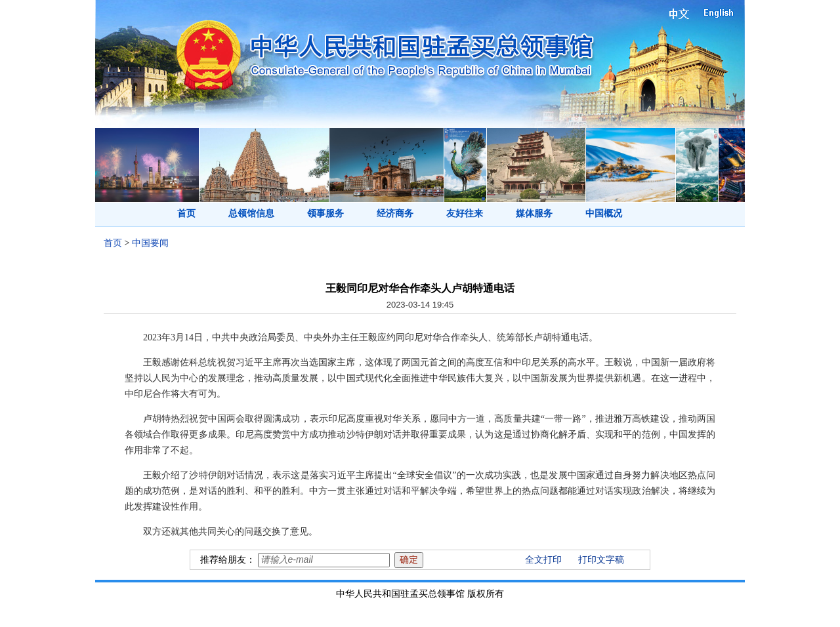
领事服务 (325, 213)
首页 (186, 213)
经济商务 (395, 213)
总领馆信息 (251, 213)
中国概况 (604, 213)
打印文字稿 (601, 560)
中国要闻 (150, 243)
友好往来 (465, 213)
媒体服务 (534, 213)
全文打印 (543, 560)
